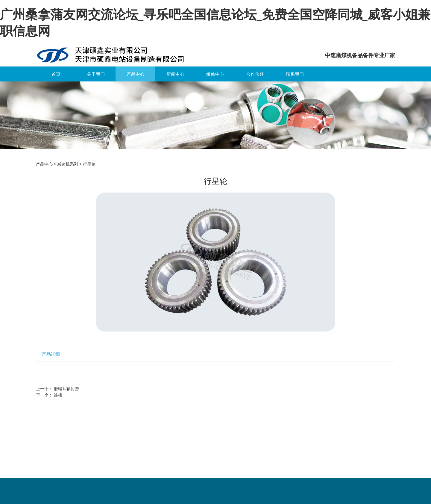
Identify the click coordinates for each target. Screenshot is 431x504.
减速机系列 (68, 164)
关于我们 (96, 74)
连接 (58, 395)
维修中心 (215, 74)
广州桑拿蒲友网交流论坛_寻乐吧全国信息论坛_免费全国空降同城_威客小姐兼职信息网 (215, 22)
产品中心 (136, 74)
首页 (56, 74)
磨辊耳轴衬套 (66, 389)
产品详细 (51, 354)
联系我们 (295, 74)
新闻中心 (175, 74)
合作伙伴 (255, 74)
